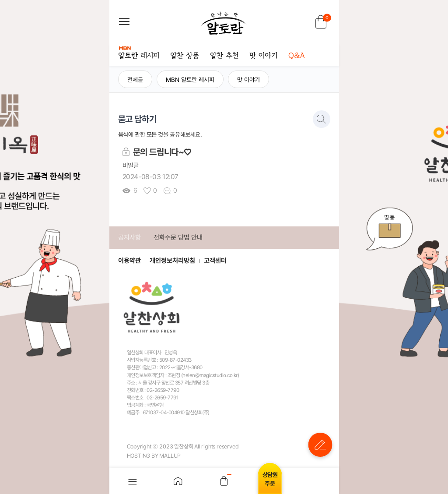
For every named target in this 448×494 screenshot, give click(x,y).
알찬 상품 (185, 56)
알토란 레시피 (139, 53)
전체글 (135, 80)
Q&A (296, 56)
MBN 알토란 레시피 (190, 80)
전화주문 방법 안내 (178, 237)
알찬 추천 (224, 56)
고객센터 (215, 261)
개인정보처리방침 (172, 261)
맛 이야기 (263, 56)
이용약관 (129, 261)
